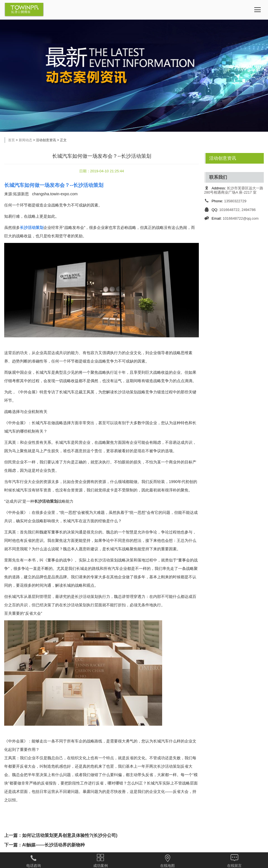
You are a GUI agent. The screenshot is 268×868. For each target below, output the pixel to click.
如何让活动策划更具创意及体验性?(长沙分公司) (70, 835)
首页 (11, 140)
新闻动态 (25, 140)
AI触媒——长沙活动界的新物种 (53, 845)
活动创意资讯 (223, 158)
